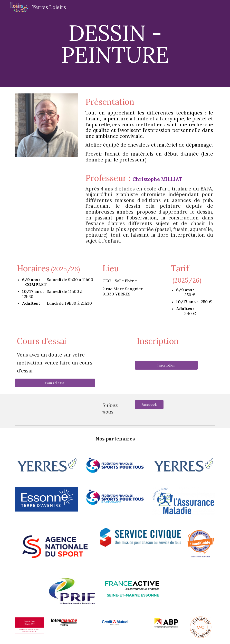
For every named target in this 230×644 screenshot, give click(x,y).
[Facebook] (149, 405)
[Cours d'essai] (55, 383)
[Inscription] (166, 365)
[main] (115, 44)
